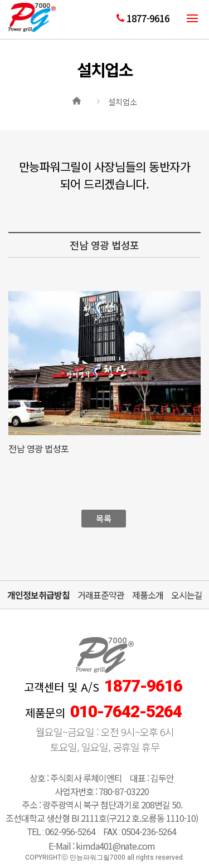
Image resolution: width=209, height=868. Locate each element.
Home (78, 100)
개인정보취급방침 (38, 595)
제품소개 (148, 595)
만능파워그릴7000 (32, 21)
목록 (103, 518)
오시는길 (187, 595)
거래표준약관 (101, 595)
